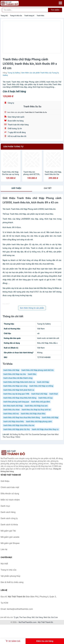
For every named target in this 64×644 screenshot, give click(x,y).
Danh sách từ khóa (9, 525)
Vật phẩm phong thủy (10, 576)
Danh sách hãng (8, 512)
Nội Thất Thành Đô (45, 622)
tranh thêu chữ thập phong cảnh (39, 421)
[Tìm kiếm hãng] (25, 10)
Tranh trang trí (29, 16)
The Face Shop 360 (27, 617)
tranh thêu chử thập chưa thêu (33, 414)
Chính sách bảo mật (10, 487)
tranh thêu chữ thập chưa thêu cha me (19, 425)
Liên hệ (4, 549)
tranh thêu (32, 374)
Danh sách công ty (9, 518)
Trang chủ (4, 16)
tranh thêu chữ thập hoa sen (36, 406)
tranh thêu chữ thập (11, 370)
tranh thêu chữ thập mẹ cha (15, 374)
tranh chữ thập (43, 382)
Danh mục (5, 506)
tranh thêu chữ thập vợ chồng (41, 386)
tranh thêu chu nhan (12, 410)
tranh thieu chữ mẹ (11, 414)
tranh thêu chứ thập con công (15, 386)
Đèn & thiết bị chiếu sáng (12, 582)
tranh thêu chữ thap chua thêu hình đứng (20, 398)
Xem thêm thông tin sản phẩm (32, 308)
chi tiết (48, 188)
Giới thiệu (16, 188)
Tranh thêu (40, 16)
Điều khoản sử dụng (10, 494)
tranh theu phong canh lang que (16, 402)
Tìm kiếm (55, 10)
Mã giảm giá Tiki (8, 531)
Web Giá (47, 617)
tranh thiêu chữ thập (50, 417)
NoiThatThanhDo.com (28, 622)
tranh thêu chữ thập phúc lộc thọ (17, 429)
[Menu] (60, 3)
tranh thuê (54, 394)
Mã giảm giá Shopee (10, 543)
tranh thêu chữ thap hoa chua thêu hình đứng (22, 417)
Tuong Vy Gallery (14, 73)
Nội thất (4, 564)
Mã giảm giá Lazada (10, 537)
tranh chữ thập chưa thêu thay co (45, 429)
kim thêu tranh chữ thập (13, 406)
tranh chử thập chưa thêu (14, 421)
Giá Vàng (39, 617)
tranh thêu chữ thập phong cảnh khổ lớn (38, 370)
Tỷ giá (16, 617)
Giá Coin (54, 617)
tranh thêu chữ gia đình (41, 402)
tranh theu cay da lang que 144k (16, 394)
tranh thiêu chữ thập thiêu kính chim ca (19, 382)
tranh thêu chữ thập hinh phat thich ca (19, 390)
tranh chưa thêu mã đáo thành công (18, 378)
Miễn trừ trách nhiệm (10, 500)
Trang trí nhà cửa (16, 16)
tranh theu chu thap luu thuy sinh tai (36, 410)
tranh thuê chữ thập (39, 394)
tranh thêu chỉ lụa (46, 398)
